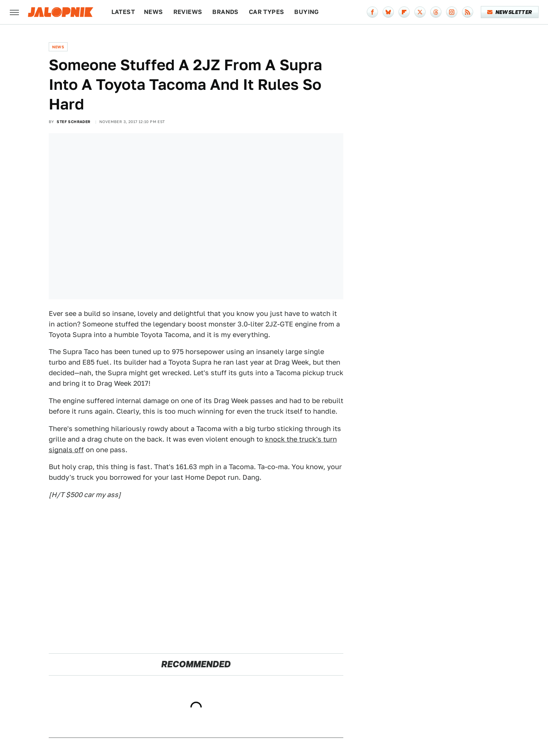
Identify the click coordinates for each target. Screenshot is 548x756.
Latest (123, 12)
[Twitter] (420, 12)
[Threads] (436, 12)
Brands (225, 12)
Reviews (188, 12)
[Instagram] (452, 12)
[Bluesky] (388, 12)
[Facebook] (372, 12)
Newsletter (510, 12)
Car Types (267, 12)
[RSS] (468, 12)
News (154, 12)
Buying (306, 12)
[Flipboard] (404, 12)
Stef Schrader (73, 122)
